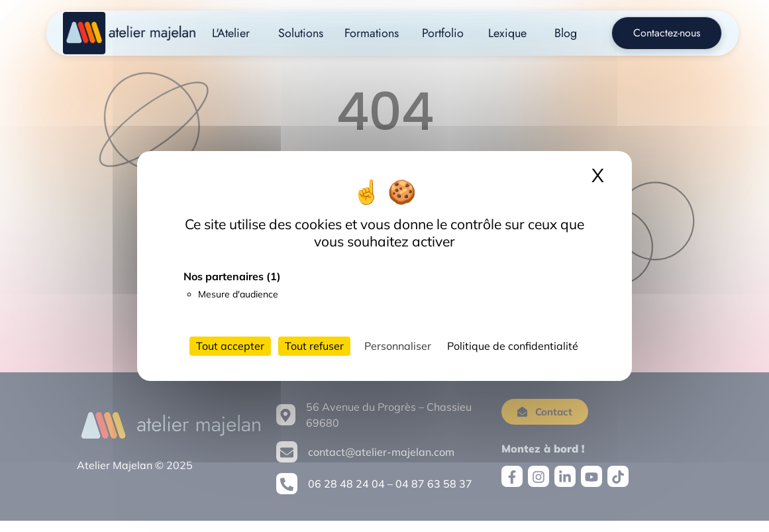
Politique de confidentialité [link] (513, 346)
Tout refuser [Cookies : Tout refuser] (314, 346)
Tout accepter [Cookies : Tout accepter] (230, 346)
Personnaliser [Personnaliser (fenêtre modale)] (398, 346)
